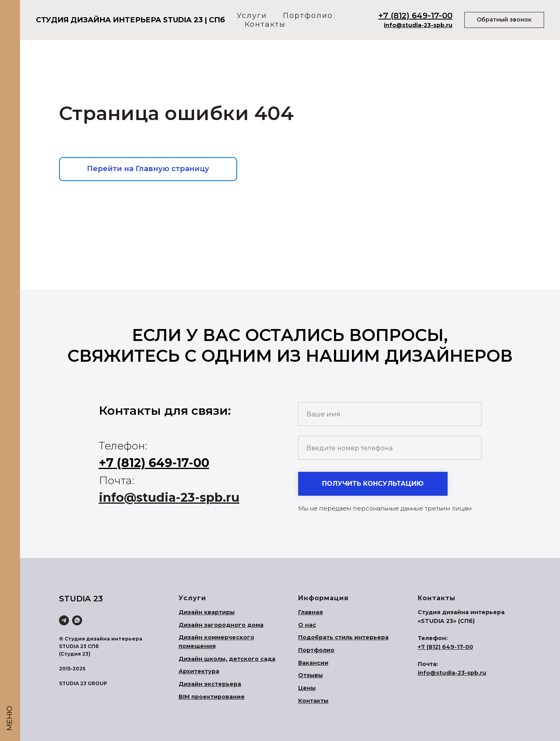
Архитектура (199, 671)
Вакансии (313, 663)
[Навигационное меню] (10, 12)
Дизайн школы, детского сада (227, 659)
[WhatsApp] (77, 620)
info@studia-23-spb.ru (418, 25)
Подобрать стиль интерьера (343, 637)
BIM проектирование (212, 697)
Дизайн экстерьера (210, 684)
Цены (307, 688)
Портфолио (308, 16)
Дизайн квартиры (207, 612)
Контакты (265, 24)
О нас (307, 625)
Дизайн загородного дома (221, 625)
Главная (310, 612)
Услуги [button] (252, 16)
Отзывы (310, 675)
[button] (504, 20)
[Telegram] (64, 620)
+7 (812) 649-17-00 (415, 16)
